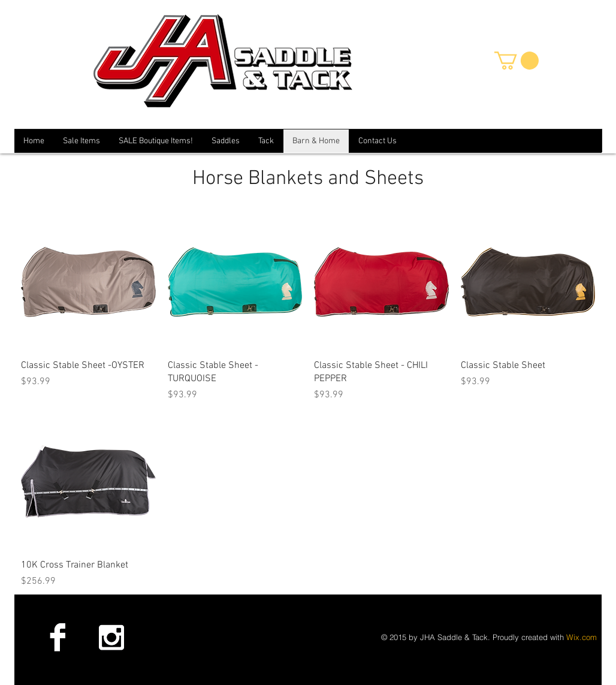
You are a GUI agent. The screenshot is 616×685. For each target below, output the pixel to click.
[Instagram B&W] (111, 637)
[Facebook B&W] (58, 637)
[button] (517, 61)
